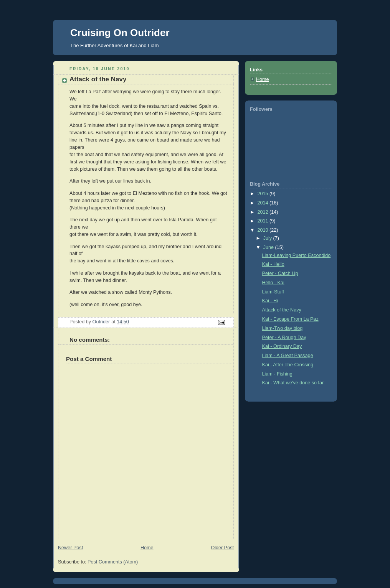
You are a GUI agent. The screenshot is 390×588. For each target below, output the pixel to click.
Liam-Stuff (273, 292)
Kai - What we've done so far (293, 383)
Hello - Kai (273, 283)
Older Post (222, 548)
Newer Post (70, 548)
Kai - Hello (273, 264)
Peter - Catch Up (280, 273)
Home (147, 548)
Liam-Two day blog (283, 328)
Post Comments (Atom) (113, 562)
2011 (264, 221)
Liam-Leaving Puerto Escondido (297, 255)
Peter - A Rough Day (284, 338)
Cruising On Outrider (120, 33)
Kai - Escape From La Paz (290, 319)
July (268, 238)
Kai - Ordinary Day (282, 346)
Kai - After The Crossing (288, 365)
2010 (264, 230)
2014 (264, 203)
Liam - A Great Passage (288, 356)
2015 (264, 194)
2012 (264, 212)
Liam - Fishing (277, 374)
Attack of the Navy (282, 310)
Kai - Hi (270, 301)
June (269, 247)
